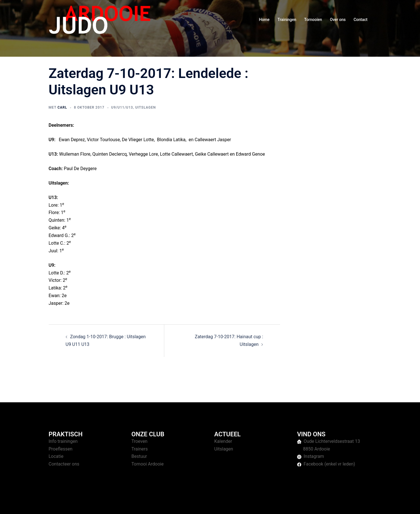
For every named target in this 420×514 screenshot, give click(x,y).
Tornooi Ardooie (148, 464)
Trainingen (287, 20)
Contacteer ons (64, 464)
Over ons (338, 20)
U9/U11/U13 (122, 107)
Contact (360, 20)
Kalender (223, 441)
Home (264, 20)
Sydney (158, 504)
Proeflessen (61, 449)
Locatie (56, 456)
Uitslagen (145, 107)
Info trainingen (63, 441)
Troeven (139, 441)
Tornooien (313, 20)
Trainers (140, 449)
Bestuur (139, 456)
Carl (62, 107)
